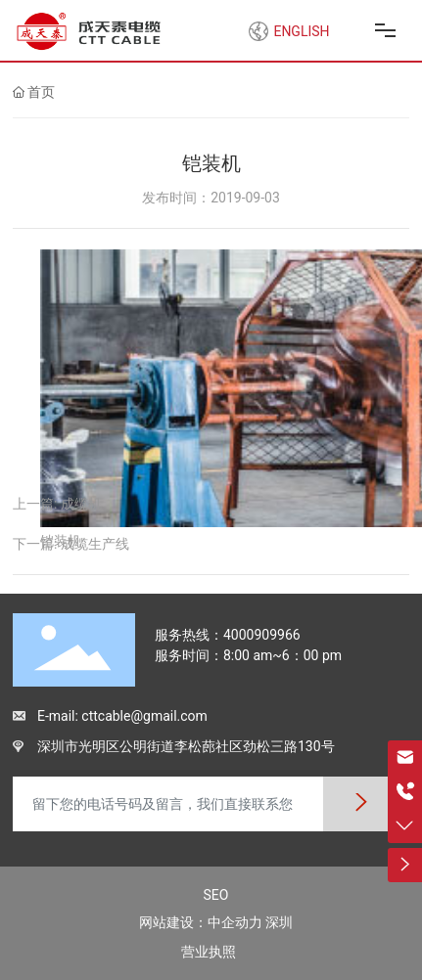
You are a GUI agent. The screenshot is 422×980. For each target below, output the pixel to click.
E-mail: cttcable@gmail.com (122, 716)
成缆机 (81, 504)
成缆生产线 (95, 544)
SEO (216, 895)
